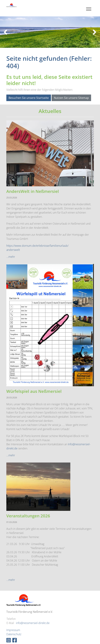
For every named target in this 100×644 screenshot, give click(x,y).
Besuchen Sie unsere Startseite (29, 98)
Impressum (13, 630)
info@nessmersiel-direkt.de (33, 623)
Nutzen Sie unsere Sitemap (71, 98)
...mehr (11, 257)
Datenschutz (14, 634)
